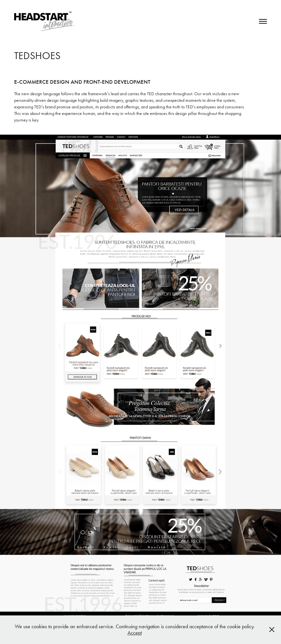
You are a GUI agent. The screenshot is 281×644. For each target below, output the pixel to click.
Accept (135, 633)
